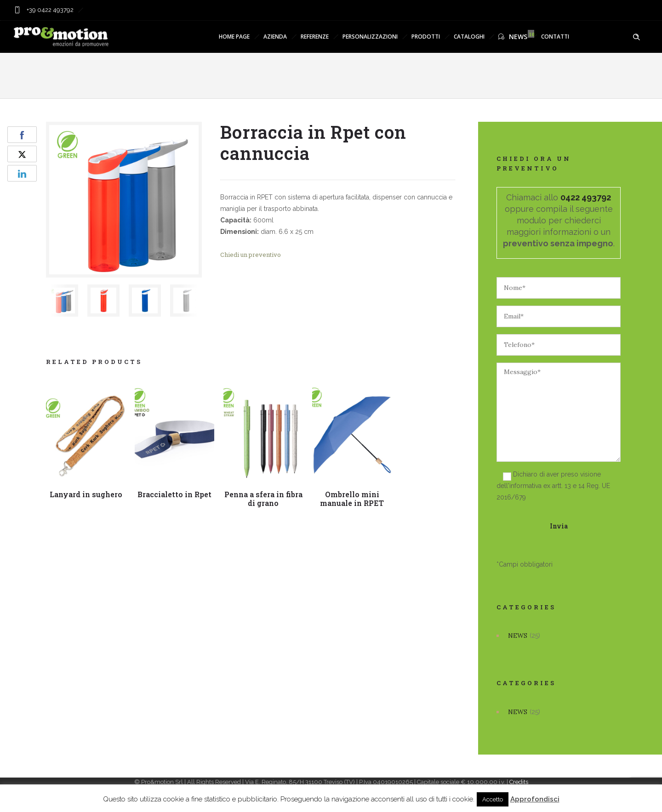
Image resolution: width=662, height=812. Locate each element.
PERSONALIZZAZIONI (370, 37)
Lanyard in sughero (86, 494)
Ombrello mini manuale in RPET (352, 499)
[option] (62, 301)
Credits (519, 782)
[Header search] (636, 37)
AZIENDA (275, 37)
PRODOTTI (426, 37)
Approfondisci (535, 799)
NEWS (513, 37)
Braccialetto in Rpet (175, 494)
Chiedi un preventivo (251, 255)
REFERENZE (315, 37)
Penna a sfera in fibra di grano (264, 498)
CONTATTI (555, 37)
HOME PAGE (234, 37)
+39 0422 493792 (49, 10)
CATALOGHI (469, 37)
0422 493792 (586, 197)
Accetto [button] (493, 799)
